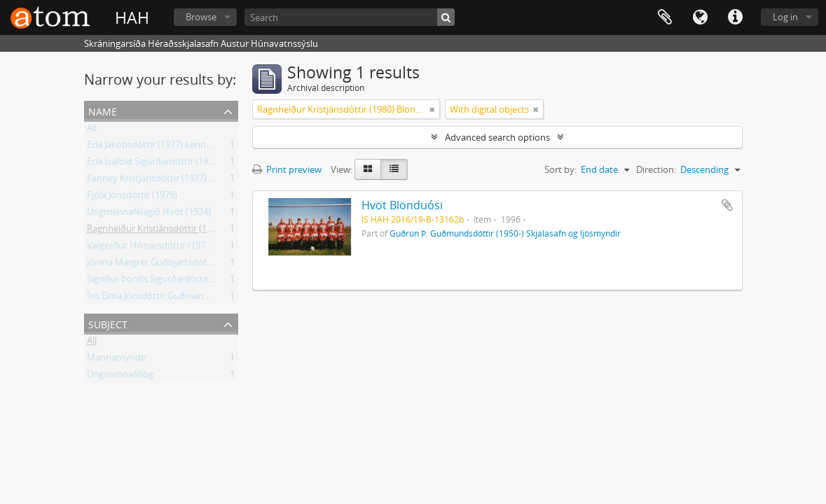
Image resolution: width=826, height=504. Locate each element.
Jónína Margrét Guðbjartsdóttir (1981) (165, 265)
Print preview (287, 169)
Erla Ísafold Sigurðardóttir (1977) (154, 164)
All (92, 130)
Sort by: (560, 169)
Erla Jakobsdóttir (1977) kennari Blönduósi (174, 147)
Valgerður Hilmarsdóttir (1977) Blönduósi (172, 248)
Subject (108, 323)
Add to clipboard (727, 205)
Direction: (656, 169)
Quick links (735, 17)
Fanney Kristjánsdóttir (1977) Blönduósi (169, 181)
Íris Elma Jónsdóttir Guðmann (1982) (162, 298)
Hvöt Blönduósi (402, 205)
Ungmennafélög (120, 377)
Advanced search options (497, 137)
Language (700, 17)
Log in (785, 17)
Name (103, 110)
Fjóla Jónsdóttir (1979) (132, 197)
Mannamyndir (117, 360)
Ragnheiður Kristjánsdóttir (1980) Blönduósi (178, 231)
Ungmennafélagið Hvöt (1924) (149, 214)
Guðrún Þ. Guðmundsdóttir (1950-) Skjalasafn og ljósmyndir (505, 233)
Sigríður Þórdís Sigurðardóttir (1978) (161, 281)
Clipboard (665, 17)
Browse (201, 17)
